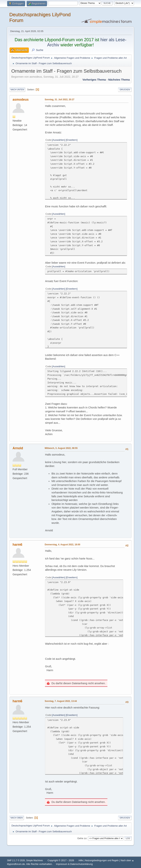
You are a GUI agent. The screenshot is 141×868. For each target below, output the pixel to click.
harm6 (17, 545)
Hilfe (81, 860)
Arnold (18, 448)
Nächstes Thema (119, 80)
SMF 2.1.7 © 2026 (16, 860)
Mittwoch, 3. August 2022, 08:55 (61, 448)
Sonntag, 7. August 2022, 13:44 (61, 701)
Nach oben (17, 818)
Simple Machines (35, 860)
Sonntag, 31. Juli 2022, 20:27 (59, 100)
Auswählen (58, 140)
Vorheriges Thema (94, 80)
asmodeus (20, 100)
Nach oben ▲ (127, 860)
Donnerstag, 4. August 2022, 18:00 (62, 545)
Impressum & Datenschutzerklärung (74, 864)
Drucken (125, 90)
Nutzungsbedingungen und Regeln (102, 860)
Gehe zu (82, 838)
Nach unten (17, 90)
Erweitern (72, 140)
